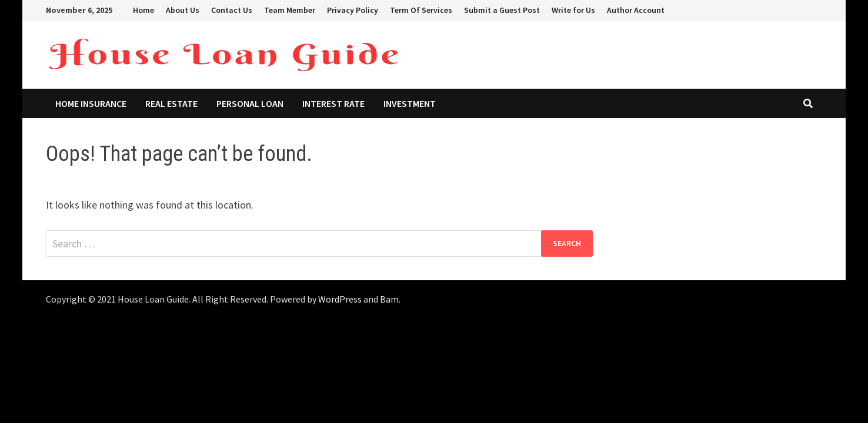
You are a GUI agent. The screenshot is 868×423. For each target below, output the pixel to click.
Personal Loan (250, 103)
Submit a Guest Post (502, 10)
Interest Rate (333, 103)
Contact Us (232, 10)
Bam (389, 299)
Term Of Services (421, 10)
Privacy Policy (353, 10)
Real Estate (171, 103)
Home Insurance (91, 103)
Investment (410, 103)
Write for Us (573, 10)
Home (143, 10)
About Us (183, 10)
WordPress (340, 299)
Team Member (290, 10)
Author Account (636, 10)
